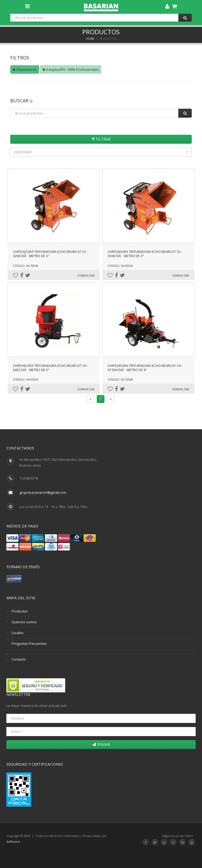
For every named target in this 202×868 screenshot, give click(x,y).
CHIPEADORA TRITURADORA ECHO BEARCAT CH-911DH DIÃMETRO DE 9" (145, 368)
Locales (18, 633)
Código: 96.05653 (26, 379)
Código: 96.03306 (120, 266)
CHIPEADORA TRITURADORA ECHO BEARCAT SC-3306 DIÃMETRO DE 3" (145, 254)
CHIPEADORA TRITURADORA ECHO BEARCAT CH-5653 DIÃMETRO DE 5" (50, 368)
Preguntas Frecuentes (29, 643)
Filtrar (101, 139)
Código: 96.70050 (26, 266)
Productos (20, 611)
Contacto (19, 659)
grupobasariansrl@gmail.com (43, 492)
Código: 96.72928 (120, 379)
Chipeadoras (25, 69)
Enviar (101, 744)
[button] (101, 152)
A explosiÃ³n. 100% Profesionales (71, 69)
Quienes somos (24, 622)
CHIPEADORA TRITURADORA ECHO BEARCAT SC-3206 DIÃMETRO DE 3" (50, 254)
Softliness (13, 842)
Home (90, 39)
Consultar (86, 276)
